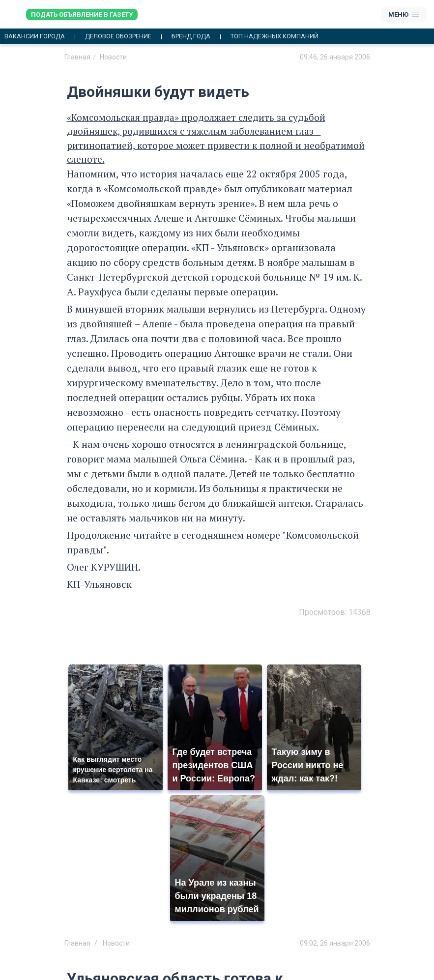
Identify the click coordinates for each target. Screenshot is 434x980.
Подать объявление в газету (82, 14)
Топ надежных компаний (275, 36)
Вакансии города (35, 36)
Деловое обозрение (118, 36)
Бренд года (191, 36)
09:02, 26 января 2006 (335, 943)
